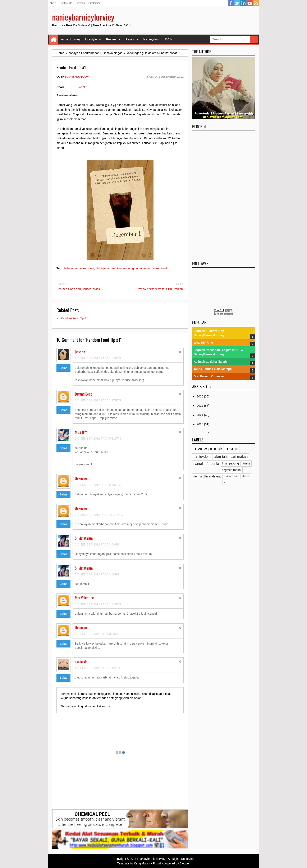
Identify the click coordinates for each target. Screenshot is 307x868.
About (53, 3)
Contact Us (66, 3)
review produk (208, 449)
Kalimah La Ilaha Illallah (210, 362)
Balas (63, 368)
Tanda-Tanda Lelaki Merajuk (213, 369)
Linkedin (243, 3)
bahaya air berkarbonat (79, 268)
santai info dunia (206, 464)
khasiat (246, 476)
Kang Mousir (142, 863)
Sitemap (80, 3)
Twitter (237, 3)
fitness (246, 463)
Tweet (81, 87)
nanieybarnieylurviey (83, 17)
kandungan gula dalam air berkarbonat (142, 268)
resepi (232, 449)
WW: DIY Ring (203, 343)
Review (111, 39)
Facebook (231, 3)
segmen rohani (232, 470)
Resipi (130, 39)
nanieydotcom (77, 77)
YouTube (250, 3)
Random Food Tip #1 (74, 318)
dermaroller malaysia (207, 476)
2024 (200, 415)
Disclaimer (94, 3)
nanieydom (202, 457)
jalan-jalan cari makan (231, 457)
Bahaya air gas (106, 268)
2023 (200, 424)
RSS (256, 3)
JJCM (168, 39)
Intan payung (230, 463)
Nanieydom (151, 39)
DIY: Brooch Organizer (209, 376)
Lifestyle (91, 39)
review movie (231, 476)
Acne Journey (71, 39)
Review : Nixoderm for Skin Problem (160, 289)
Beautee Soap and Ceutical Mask (78, 289)
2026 (200, 396)
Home (54, 39)
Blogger (185, 863)
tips (225, 482)
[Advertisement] (224, 194)
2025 (200, 406)
